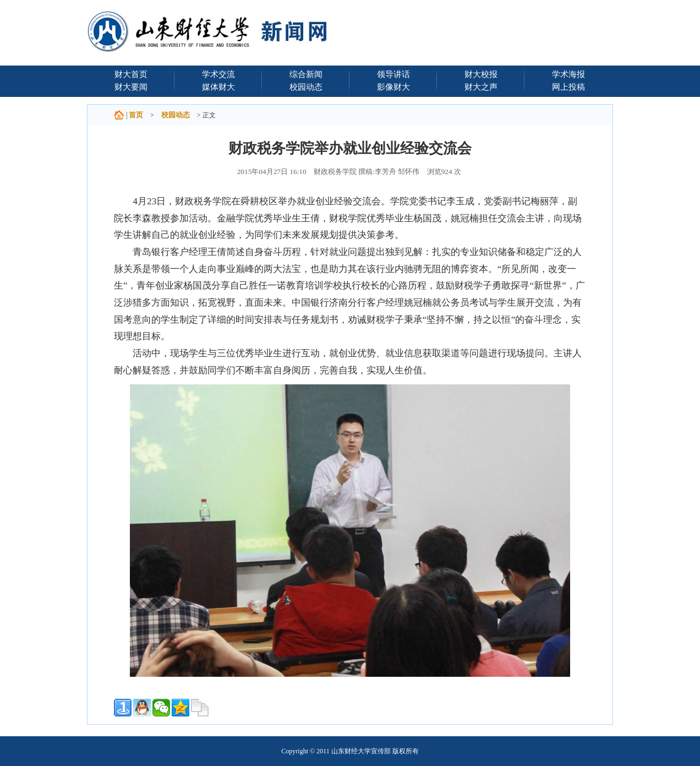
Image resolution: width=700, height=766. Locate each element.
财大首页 (131, 74)
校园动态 (306, 87)
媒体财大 (218, 87)
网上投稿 (568, 87)
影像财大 (393, 87)
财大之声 (481, 87)
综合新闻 (306, 74)
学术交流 (218, 74)
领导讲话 (393, 74)
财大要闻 (131, 87)
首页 (136, 115)
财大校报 (481, 74)
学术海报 (568, 74)
